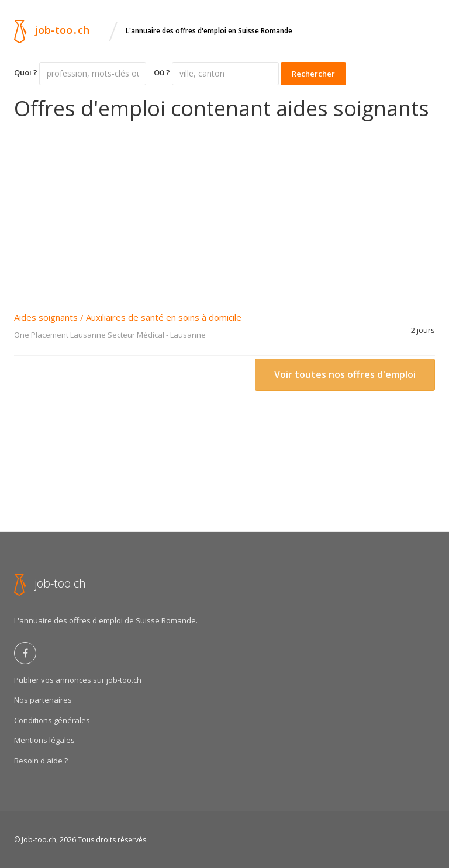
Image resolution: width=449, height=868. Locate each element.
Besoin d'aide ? (41, 761)
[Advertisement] (224, 208)
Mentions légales (44, 740)
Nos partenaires (43, 700)
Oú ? (162, 72)
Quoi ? (26, 72)
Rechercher (313, 74)
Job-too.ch (39, 840)
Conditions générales (52, 720)
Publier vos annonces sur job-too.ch (78, 680)
